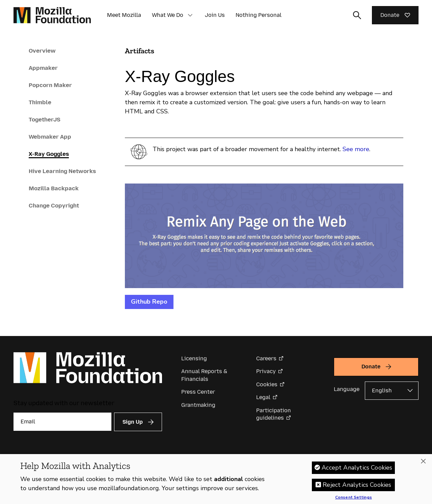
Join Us (215, 15)
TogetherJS (45, 119)
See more (356, 149)
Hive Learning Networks (62, 171)
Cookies (267, 384)
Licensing (194, 358)
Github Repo (149, 302)
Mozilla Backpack (54, 188)
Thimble (40, 102)
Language (347, 389)
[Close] (423, 465)
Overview (42, 51)
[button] (190, 15)
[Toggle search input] (357, 15)
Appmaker (43, 68)
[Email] (62, 422)
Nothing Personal (259, 15)
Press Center (198, 392)
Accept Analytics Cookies (357, 471)
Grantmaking (198, 405)
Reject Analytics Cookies (357, 488)
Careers (266, 358)
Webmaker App (50, 137)
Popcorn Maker (50, 85)
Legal (263, 397)
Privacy (266, 371)
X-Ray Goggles (49, 154)
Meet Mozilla (124, 15)
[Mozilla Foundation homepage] (52, 15)
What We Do (168, 15)
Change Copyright (54, 205)
